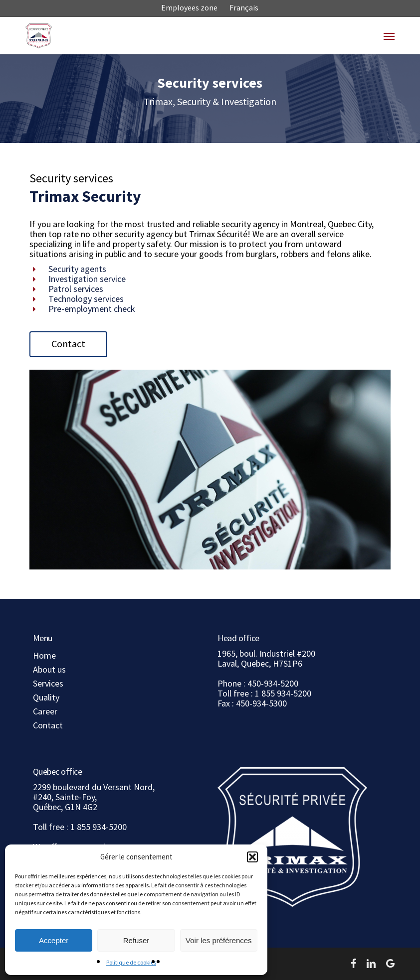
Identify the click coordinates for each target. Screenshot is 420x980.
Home (44, 656)
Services (48, 684)
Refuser (136, 940)
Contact (48, 725)
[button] (252, 857)
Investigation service (87, 279)
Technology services (86, 299)
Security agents (77, 269)
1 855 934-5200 (283, 693)
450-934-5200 (273, 683)
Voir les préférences (219, 940)
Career (45, 711)
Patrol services (76, 289)
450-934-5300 (261, 703)
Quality (46, 698)
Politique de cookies (131, 962)
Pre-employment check (92, 309)
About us (49, 670)
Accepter (54, 940)
